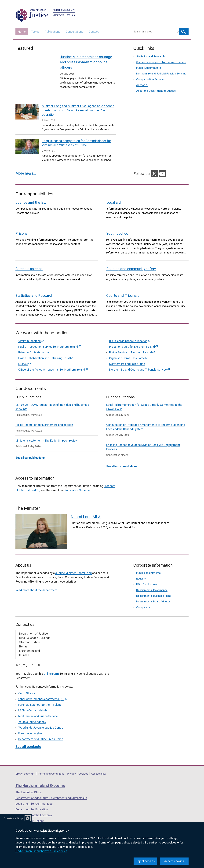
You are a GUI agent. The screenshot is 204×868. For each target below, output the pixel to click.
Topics (35, 32)
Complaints (143, 600)
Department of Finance (30, 813)
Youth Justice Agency (34, 714)
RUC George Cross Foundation (130, 333)
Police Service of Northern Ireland (132, 345)
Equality (141, 571)
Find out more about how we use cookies (41, 851)
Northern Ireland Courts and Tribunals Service (139, 362)
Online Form (51, 666)
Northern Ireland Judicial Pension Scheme (161, 74)
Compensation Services (150, 79)
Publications (53, 32)
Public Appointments (149, 68)
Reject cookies (145, 861)
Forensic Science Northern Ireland (40, 697)
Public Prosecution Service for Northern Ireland (50, 339)
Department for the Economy (34, 807)
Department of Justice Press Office (41, 731)
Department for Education (32, 802)
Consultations (75, 32)
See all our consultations (122, 459)
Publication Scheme (77, 483)
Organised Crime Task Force (128, 350)
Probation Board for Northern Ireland (133, 339)
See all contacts (28, 739)
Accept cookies (174, 861)
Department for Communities (34, 796)
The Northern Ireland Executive (40, 778)
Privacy (71, 766)
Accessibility (98, 766)
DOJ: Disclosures (147, 577)
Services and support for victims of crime (161, 62)
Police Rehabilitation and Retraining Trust (46, 350)
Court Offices (27, 686)
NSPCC (24, 356)
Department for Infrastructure (34, 819)
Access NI (142, 85)
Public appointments (148, 565)
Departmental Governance (152, 582)
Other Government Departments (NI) (43, 691)
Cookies (83, 766)
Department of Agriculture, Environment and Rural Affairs (51, 790)
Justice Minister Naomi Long (73, 565)
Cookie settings (14, 818)
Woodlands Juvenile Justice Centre (41, 720)
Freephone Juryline (30, 726)
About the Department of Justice (156, 91)
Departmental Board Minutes (153, 594)
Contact (94, 32)
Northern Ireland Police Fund (129, 356)
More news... (26, 166)
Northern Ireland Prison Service (38, 708)
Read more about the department (36, 582)
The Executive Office (29, 785)
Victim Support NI (31, 333)
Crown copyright (25, 766)
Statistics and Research (150, 56)
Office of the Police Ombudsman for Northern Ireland (53, 362)
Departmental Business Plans (154, 588)
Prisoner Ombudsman (34, 345)
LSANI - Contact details (33, 703)
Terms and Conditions (51, 766)
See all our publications (30, 450)
